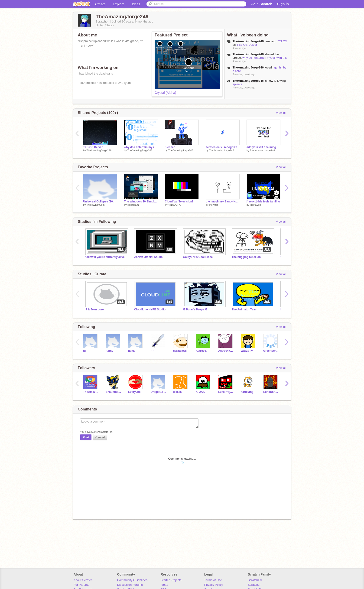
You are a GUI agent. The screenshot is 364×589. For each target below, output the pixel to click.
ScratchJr (254, 585)
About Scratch (83, 580)
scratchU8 (180, 351)
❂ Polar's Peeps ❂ (195, 309)
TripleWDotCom (95, 205)
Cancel (100, 437)
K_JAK (200, 392)
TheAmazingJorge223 (91, 392)
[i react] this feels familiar (263, 202)
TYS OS (282, 41)
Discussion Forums (130, 585)
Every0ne (134, 392)
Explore (119, 4)
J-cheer (170, 147)
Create (100, 4)
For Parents (81, 585)
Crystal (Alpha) (165, 93)
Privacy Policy (214, 585)
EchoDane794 (271, 392)
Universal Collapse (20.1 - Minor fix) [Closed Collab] (100, 202)
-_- (152, 351)
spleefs (237, 84)
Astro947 (202, 351)
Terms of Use (213, 580)
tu (84, 351)
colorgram (133, 205)
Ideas (136, 4)
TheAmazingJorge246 (99, 150)
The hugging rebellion (246, 257)
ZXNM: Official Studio (148, 257)
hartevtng (247, 392)
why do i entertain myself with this (265, 58)
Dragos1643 (158, 392)
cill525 (177, 392)
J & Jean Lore (95, 309)
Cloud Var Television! (179, 202)
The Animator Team (245, 309)
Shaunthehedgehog (113, 392)
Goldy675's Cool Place (198, 257)
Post (86, 437)
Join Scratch (262, 4)
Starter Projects (171, 580)
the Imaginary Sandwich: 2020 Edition (223, 202)
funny (109, 351)
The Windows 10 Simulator (141, 202)
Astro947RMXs (226, 351)
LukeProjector (226, 392)
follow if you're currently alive (105, 257)
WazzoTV (247, 351)
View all (281, 113)
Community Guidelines (132, 580)
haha (131, 351)
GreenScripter (271, 351)
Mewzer (214, 205)
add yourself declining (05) (263, 147)
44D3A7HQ (175, 205)
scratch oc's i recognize (221, 147)
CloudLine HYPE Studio (150, 309)
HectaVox (255, 205)
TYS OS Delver (247, 45)
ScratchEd (255, 580)
